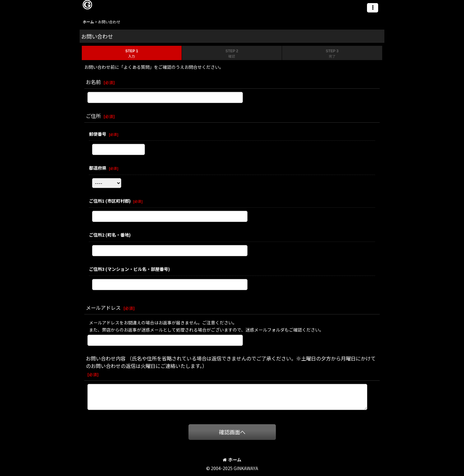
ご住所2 (110, 235)
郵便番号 (98, 134)
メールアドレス (103, 308)
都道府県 (98, 168)
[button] (373, 8)
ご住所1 (110, 201)
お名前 (93, 82)
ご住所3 (129, 269)
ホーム (232, 460)
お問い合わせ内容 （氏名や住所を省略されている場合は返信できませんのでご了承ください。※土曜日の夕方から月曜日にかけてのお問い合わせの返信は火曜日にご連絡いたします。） (231, 362)
